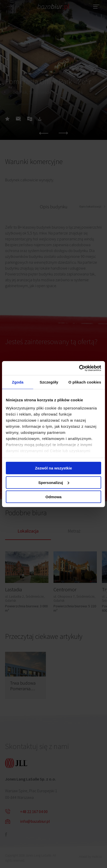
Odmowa (53, 497)
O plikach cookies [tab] (85, 382)
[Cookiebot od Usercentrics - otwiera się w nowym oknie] (79, 368)
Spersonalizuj (54, 482)
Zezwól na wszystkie (53, 468)
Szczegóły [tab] (49, 382)
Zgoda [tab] (18, 382)
